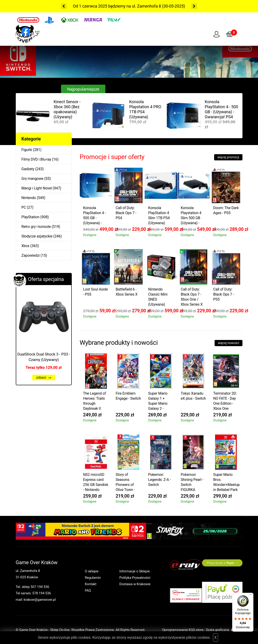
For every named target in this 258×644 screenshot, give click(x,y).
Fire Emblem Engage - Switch (128, 396)
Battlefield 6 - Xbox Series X (127, 292)
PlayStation (31, 217)
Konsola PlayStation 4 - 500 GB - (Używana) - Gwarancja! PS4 (221, 109)
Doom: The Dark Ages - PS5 (226, 210)
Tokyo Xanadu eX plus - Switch (193, 396)
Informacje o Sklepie (134, 571)
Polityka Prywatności (135, 578)
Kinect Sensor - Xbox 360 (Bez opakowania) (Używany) (67, 109)
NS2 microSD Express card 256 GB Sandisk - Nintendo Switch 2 (96, 483)
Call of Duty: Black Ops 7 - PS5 (224, 294)
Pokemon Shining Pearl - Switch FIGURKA (192, 482)
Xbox (25, 246)
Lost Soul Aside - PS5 (96, 292)
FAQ (88, 590)
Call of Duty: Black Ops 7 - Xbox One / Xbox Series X (192, 297)
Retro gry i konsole (36, 227)
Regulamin (93, 578)
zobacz (44, 377)
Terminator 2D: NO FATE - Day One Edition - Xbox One (225, 401)
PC (24, 207)
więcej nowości (228, 343)
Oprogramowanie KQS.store (183, 630)
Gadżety (28, 169)
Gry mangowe (32, 179)
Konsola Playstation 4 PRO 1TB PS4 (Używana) (145, 109)
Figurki (27, 150)
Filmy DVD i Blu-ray (36, 159)
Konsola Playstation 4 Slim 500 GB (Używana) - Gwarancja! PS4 (193, 216)
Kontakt (91, 584)
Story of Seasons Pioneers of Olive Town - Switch (125, 483)
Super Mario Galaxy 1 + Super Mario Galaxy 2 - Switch (158, 402)
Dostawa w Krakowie (135, 584)
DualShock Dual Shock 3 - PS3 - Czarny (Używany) (44, 357)
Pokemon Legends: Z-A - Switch (159, 480)
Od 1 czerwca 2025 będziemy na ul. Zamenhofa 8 (117, 6)
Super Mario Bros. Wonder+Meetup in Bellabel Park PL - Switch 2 (226, 483)
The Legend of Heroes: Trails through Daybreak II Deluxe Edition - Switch (95, 402)
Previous (64, 6)
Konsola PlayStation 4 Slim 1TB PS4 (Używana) (159, 215)
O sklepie (92, 571)
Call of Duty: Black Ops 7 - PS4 (126, 213)
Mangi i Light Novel (37, 188)
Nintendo (29, 198)
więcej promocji (228, 157)
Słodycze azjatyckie (37, 236)
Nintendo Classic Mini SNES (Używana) (158, 297)
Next (194, 6)
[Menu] (251, 595)
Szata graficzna (224, 630)
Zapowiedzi (31, 255)
